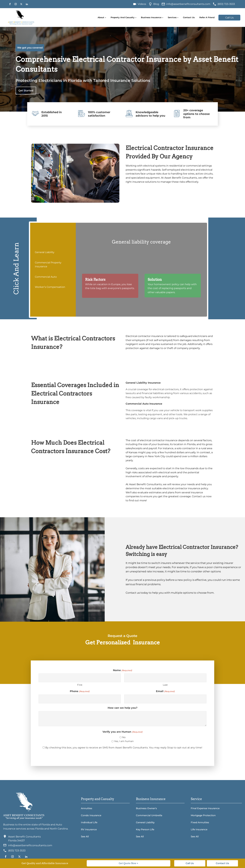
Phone (80, 691)
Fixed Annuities (200, 822)
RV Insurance (89, 829)
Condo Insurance (91, 815)
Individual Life (89, 822)
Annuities (87, 808)
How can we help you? (122, 708)
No (124, 737)
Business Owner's (146, 808)
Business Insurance (151, 17)
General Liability (145, 822)
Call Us (229, 18)
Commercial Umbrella (149, 815)
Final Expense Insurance (205, 808)
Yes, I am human (124, 741)
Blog (156, 4)
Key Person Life (145, 829)
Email (165, 691)
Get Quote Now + (129, 863)
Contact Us (189, 17)
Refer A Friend (207, 17)
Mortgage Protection (203, 815)
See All (85, 836)
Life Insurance (199, 829)
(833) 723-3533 (226, 4)
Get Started (26, 91)
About (101, 17)
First (80, 685)
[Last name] (165, 678)
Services (172, 17)
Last (165, 685)
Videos (142, 4)
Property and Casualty (123, 17)
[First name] (80, 678)
